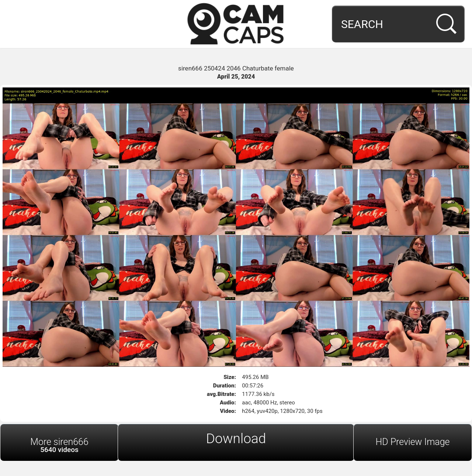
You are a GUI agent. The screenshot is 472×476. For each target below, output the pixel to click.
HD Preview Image (412, 442)
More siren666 (59, 445)
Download (236, 439)
